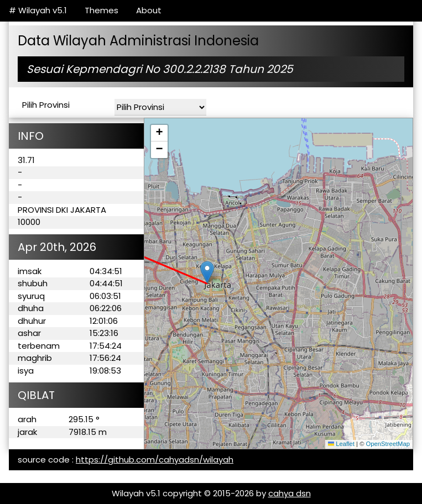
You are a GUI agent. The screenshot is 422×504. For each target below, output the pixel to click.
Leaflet (341, 444)
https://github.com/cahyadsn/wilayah (155, 460)
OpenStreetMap (388, 444)
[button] (207, 272)
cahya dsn (290, 493)
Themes (101, 10)
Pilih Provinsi (46, 105)
